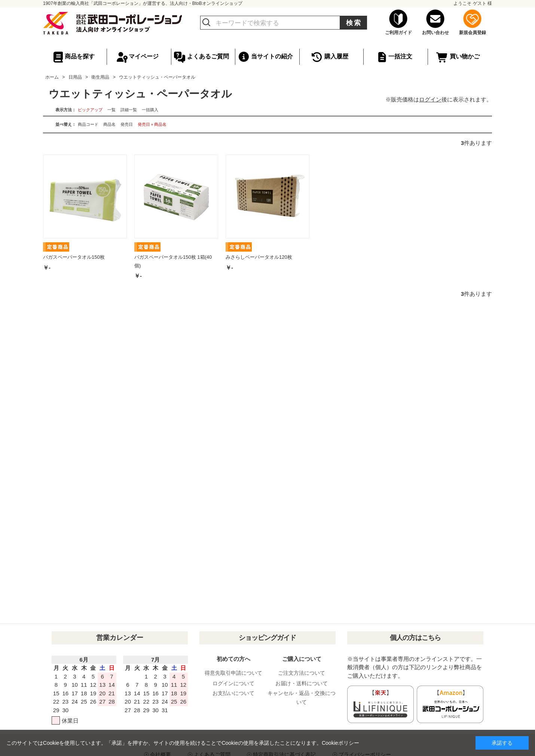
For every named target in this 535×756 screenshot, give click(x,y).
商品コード (88, 124)
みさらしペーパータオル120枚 (259, 257)
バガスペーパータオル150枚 (74, 257)
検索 (354, 23)
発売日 (127, 124)
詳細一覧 (129, 110)
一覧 (111, 110)
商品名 (109, 124)
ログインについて (233, 683)
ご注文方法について (302, 673)
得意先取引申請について (233, 673)
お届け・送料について (302, 683)
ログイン (430, 99)
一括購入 (150, 110)
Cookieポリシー (340, 743)
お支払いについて (233, 693)
